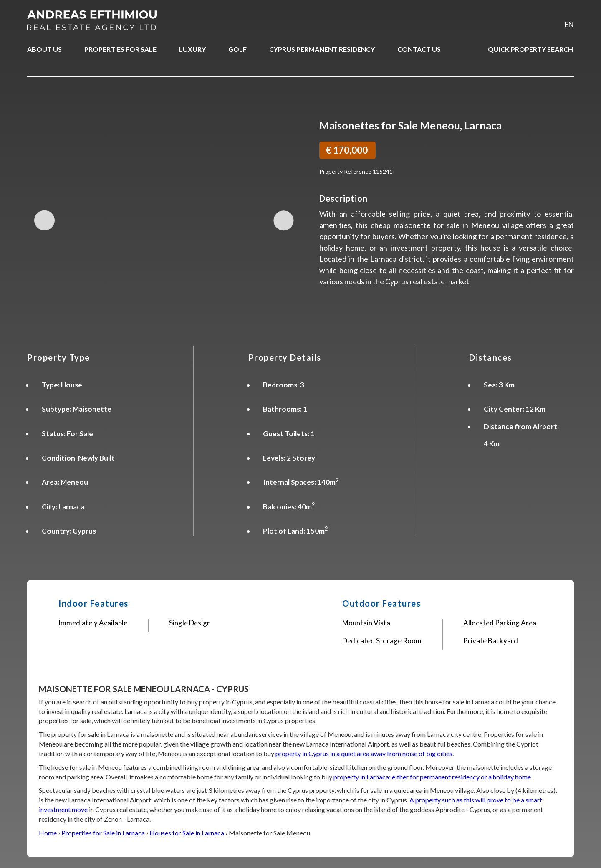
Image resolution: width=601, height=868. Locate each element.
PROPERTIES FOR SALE (120, 49)
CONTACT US (419, 49)
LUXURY (192, 49)
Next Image (282, 220)
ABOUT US (44, 49)
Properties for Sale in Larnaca (103, 833)
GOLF (237, 49)
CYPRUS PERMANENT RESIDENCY (322, 49)
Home (48, 833)
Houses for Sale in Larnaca (187, 833)
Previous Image (45, 220)
